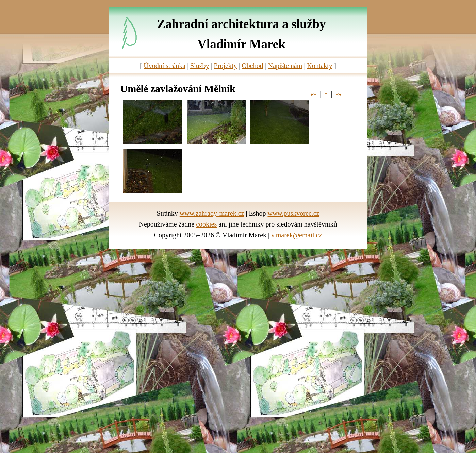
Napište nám (285, 66)
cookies (206, 224)
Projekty (226, 66)
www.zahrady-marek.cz (212, 213)
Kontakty (319, 66)
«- (313, 94)
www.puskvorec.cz (293, 213)
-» (339, 94)
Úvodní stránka (165, 66)
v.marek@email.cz (297, 235)
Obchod (252, 66)
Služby (200, 66)
